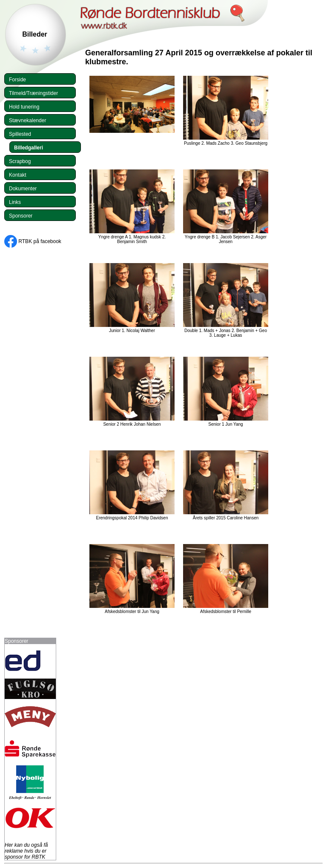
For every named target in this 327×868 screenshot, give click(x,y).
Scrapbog (20, 161)
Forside (17, 80)
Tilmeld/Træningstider (33, 93)
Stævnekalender (27, 120)
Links (15, 202)
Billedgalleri (29, 148)
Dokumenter (23, 189)
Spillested (20, 134)
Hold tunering (24, 107)
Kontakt (18, 175)
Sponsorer (21, 216)
